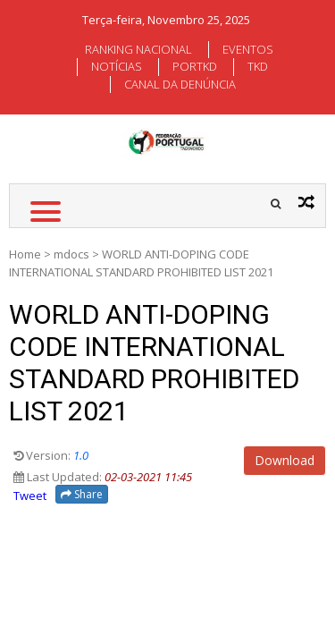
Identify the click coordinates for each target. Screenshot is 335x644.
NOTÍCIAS (117, 66)
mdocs (71, 254)
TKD (258, 66)
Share (82, 494)
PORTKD (195, 66)
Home (25, 254)
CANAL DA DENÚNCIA (180, 84)
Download (285, 460)
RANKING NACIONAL (138, 49)
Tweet (30, 496)
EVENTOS (248, 49)
